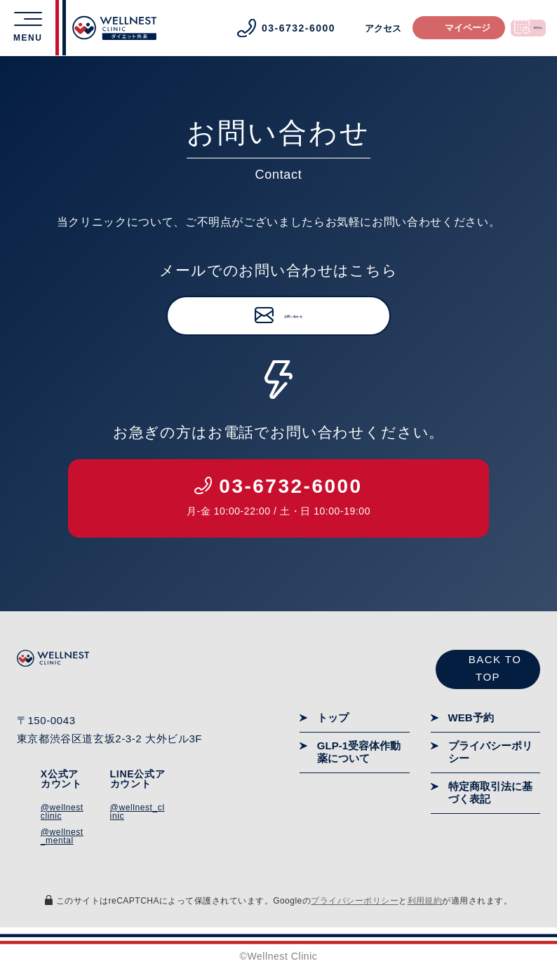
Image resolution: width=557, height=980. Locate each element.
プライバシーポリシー (490, 753)
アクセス (330, 28)
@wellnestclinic (62, 812)
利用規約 (425, 901)
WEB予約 (471, 718)
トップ (333, 718)
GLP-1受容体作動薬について (359, 753)
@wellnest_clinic (137, 812)
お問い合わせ (294, 317)
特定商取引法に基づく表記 (490, 793)
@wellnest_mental (62, 837)
